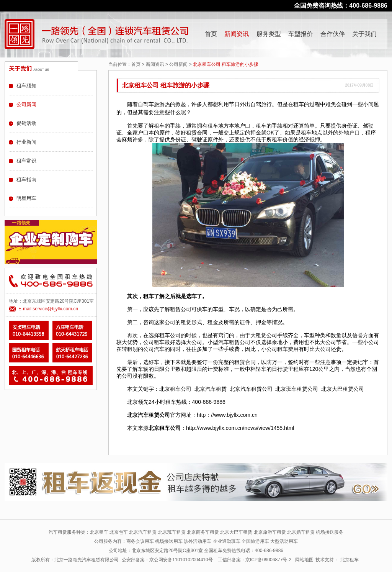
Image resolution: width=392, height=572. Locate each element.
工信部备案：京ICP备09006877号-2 (255, 560)
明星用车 (26, 198)
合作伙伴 (333, 34)
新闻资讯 (237, 34)
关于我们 (364, 34)
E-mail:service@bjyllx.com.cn (48, 309)
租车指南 (26, 179)
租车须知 (26, 86)
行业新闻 (26, 142)
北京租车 (350, 560)
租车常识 (26, 161)
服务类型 (269, 34)
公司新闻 (178, 64)
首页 (211, 34)
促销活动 (26, 123)
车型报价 (301, 34)
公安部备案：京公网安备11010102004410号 (167, 560)
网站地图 (304, 560)
